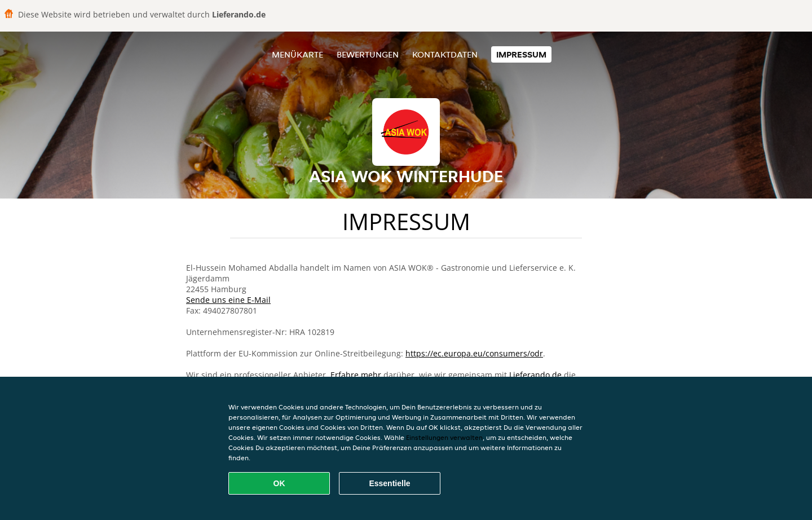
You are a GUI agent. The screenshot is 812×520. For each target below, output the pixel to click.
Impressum (521, 54)
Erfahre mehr (356, 375)
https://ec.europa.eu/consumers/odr (474, 353)
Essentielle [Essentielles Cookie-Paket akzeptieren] (389, 483)
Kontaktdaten (445, 54)
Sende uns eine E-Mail (228, 300)
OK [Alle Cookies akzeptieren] (279, 483)
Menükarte (297, 54)
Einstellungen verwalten (444, 437)
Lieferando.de (535, 375)
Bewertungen (368, 54)
